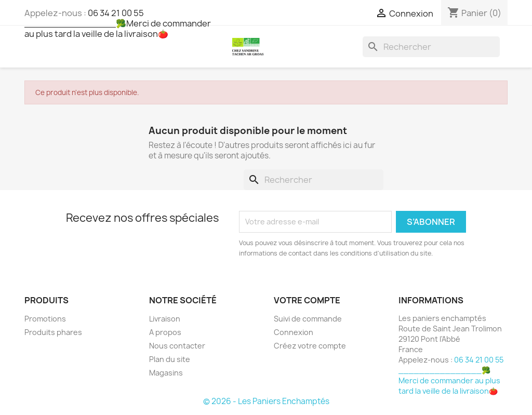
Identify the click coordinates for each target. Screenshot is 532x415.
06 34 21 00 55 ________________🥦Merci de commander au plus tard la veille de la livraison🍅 (118, 23)
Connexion (294, 332)
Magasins (166, 373)
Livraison (165, 319)
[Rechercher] (431, 47)
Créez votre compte (310, 346)
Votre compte (307, 300)
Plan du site (170, 359)
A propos (165, 332)
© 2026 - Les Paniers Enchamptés (266, 401)
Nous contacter (177, 346)
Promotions (45, 319)
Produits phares (53, 332)
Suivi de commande (308, 319)
